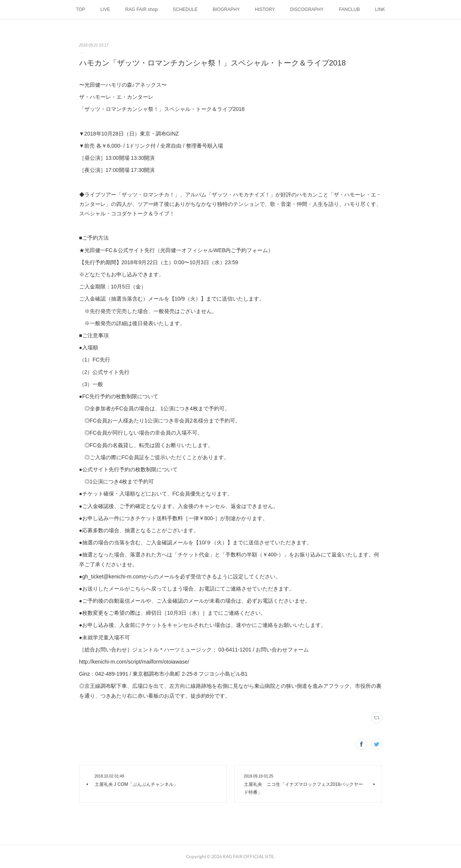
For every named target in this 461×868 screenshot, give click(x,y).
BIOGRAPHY (226, 9)
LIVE (105, 9)
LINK (380, 9)
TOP (80, 9)
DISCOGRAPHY (307, 9)
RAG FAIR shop (141, 9)
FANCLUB (349, 9)
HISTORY (265, 9)
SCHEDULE (185, 9)
